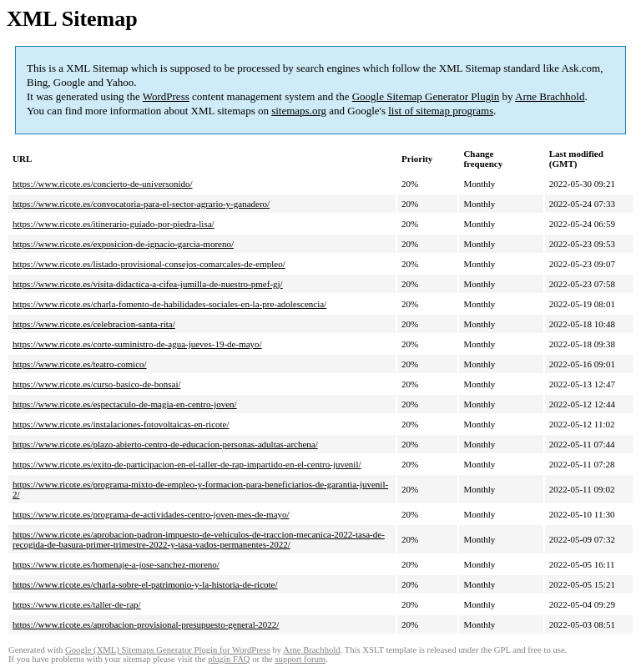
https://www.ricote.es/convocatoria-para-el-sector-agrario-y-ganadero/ (141, 204)
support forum (300, 659)
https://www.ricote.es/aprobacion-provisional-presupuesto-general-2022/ (146, 624)
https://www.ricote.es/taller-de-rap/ (77, 604)
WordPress (166, 96)
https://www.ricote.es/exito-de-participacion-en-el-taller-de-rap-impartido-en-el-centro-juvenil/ (187, 464)
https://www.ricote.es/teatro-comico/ (80, 364)
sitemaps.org (299, 111)
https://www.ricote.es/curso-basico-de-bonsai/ (97, 384)
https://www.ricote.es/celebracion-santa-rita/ (94, 324)
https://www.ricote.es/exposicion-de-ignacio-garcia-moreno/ (123, 244)
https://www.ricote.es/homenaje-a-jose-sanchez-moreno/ (116, 564)
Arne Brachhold (550, 96)
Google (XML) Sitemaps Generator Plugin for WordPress (168, 650)
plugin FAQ (229, 659)
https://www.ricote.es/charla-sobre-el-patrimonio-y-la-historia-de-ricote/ (145, 584)
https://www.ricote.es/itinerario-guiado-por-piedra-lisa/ (114, 224)
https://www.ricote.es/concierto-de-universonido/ (103, 184)
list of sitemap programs (441, 111)
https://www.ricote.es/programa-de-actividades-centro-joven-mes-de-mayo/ (151, 514)
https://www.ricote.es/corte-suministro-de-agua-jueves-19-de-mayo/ (137, 344)
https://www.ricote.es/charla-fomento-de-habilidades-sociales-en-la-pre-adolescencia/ (169, 304)
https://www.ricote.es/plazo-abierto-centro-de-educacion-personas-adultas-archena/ (165, 444)
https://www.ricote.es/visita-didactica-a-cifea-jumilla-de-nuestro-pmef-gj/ (148, 284)
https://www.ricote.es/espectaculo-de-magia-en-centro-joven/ (125, 404)
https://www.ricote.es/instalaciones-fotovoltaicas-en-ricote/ (121, 424)
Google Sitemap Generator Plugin (426, 96)
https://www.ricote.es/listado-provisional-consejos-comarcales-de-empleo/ (149, 264)
